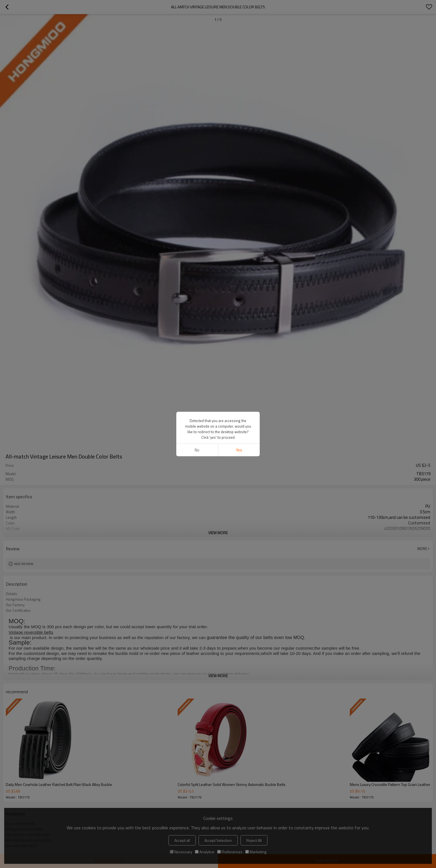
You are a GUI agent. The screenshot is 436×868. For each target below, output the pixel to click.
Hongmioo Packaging (23, 599)
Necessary (181, 852)
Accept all (182, 840)
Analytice (205, 852)
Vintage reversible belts (31, 632)
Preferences (230, 852)
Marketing (256, 852)
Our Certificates (18, 610)
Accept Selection (218, 840)
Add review (24, 564)
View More (218, 533)
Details (11, 594)
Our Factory (15, 605)
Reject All (254, 840)
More (422, 549)
